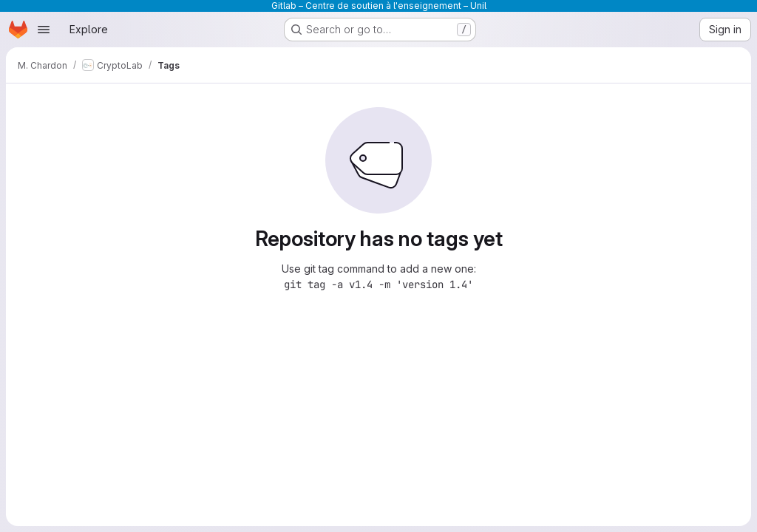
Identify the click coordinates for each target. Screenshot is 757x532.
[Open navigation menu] (44, 30)
